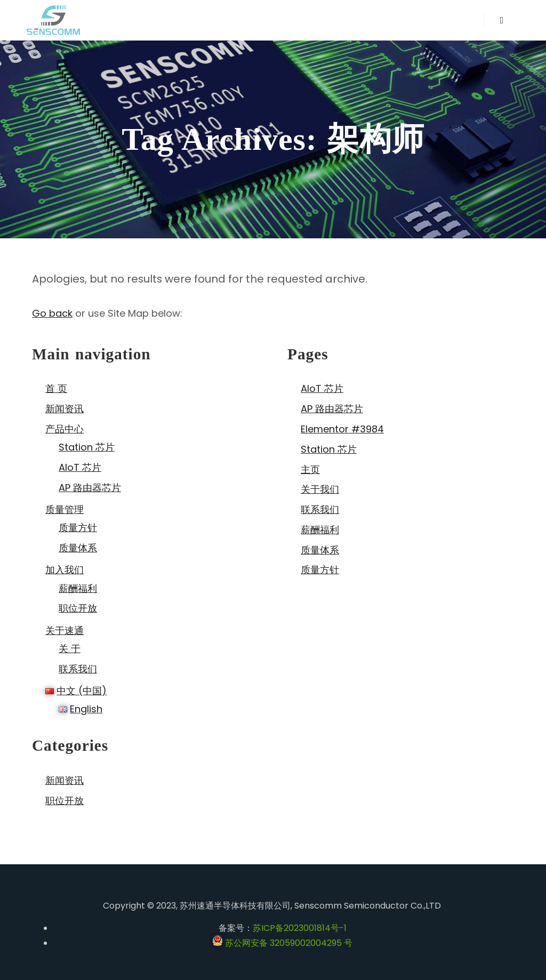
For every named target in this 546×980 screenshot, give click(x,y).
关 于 (70, 649)
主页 (310, 469)
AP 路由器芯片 (90, 488)
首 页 (56, 388)
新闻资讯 (65, 409)
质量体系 (78, 548)
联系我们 (78, 669)
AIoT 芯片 (80, 467)
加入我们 (65, 570)
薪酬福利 (78, 588)
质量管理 (65, 509)
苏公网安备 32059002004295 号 (282, 943)
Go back (52, 313)
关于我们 (320, 489)
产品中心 (65, 429)
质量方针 (78, 528)
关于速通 (65, 630)
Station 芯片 (87, 447)
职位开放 (78, 608)
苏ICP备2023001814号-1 (300, 928)
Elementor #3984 (342, 429)
